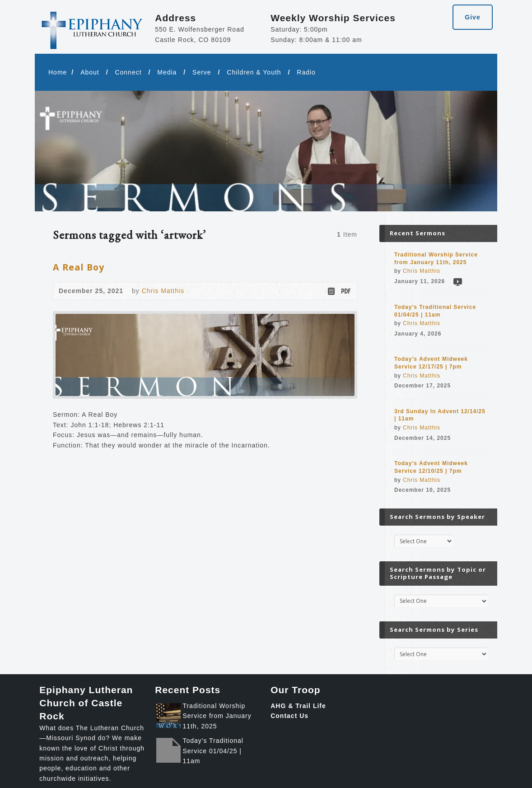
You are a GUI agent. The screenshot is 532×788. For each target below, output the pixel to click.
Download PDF (345, 291)
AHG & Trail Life (298, 706)
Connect (128, 72)
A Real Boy (79, 267)
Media (167, 72)
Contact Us (289, 716)
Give (472, 17)
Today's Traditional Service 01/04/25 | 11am (213, 751)
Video (457, 282)
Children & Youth (254, 72)
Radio (306, 72)
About (90, 72)
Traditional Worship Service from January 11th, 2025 (217, 716)
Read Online (331, 291)
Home (58, 72)
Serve (202, 72)
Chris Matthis (163, 291)
